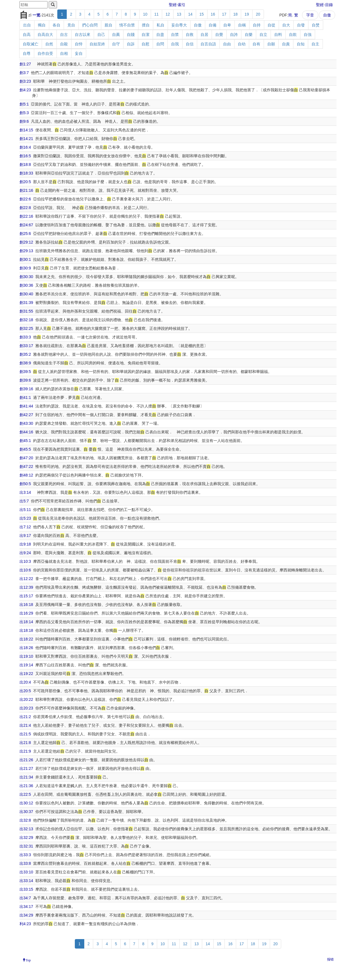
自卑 (227, 25)
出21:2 (25, 717)
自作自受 (45, 53)
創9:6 (24, 121)
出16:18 (26, 605)
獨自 (42, 25)
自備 (212, 25)
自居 (204, 35)
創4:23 (25, 90)
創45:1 (25, 441)
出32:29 (26, 837)
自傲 (327, 15)
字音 (310, 15)
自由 (227, 44)
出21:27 (26, 768)
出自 (27, 25)
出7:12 (25, 527)
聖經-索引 (177, 5)
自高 (27, 35)
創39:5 (25, 372)
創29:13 (26, 251)
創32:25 (26, 328)
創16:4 (25, 147)
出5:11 (25, 510)
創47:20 (26, 458)
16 (213, 14)
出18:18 (26, 630)
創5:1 (24, 104)
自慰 (145, 44)
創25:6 (25, 234)
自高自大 (45, 35)
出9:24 (25, 553)
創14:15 (26, 130)
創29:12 (26, 242)
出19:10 (26, 656)
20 (258, 14)
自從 (271, 25)
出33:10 (26, 872)
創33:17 (26, 346)
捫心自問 (90, 25)
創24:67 (26, 225)
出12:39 (26, 587)
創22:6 (25, 199)
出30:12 (26, 803)
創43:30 (26, 423)
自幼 (242, 44)
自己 (101, 35)
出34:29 (26, 915)
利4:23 (25, 924)
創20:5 (25, 182)
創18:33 (26, 173)
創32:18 (26, 320)
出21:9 (25, 751)
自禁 (175, 35)
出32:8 (25, 820)
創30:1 (25, 259)
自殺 (64, 44)
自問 (160, 44)
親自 (108, 25)
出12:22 (26, 579)
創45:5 (25, 449)
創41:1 (25, 397)
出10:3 (25, 561)
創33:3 (25, 337)
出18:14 (26, 622)
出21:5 (25, 734)
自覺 (219, 35)
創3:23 (25, 81)
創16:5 (25, 156)
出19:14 (26, 665)
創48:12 (26, 475)
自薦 (116, 35)
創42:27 (26, 415)
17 (224, 14)
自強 (308, 35)
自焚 (316, 25)
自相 (64, 53)
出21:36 (26, 786)
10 (145, 14)
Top (28, 960)
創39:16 (26, 389)
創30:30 (26, 277)
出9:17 (25, 536)
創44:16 (26, 432)
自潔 (145, 35)
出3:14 (25, 492)
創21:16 (26, 190)
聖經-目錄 (324, 5)
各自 (56, 25)
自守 (116, 44)
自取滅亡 (31, 44)
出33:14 (26, 881)
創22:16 (26, 216)
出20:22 (26, 699)
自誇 (234, 35)
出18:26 (26, 648)
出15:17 (26, 596)
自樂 (249, 35)
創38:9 (25, 363)
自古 (64, 35)
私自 (160, 25)
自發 (301, 25)
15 (202, 14)
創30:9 (25, 268)
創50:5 (25, 484)
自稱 (242, 25)
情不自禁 (127, 25)
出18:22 (26, 639)
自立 (263, 35)
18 (236, 14)
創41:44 (26, 406)
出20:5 (25, 691)
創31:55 (26, 311)
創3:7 (24, 73)
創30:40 (26, 294)
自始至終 (97, 44)
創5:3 (24, 113)
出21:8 (25, 743)
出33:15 (26, 889)
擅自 (146, 25)
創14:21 (26, 139)
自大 (286, 25)
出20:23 (26, 708)
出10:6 (25, 570)
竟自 (71, 25)
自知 (301, 44)
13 (179, 14)
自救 (190, 35)
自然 (49, 44)
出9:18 (25, 544)
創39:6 (25, 380)
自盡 (160, 35)
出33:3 (25, 855)
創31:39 (26, 303)
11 (157, 14)
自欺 (293, 35)
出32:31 (26, 846)
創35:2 (25, 354)
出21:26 (26, 760)
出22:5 (25, 794)
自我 (175, 44)
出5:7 (24, 501)
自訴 (131, 44)
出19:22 (26, 674)
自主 (315, 44)
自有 (256, 44)
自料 (278, 35)
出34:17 (26, 907)
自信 (190, 44)
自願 (271, 44)
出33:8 (25, 863)
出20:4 (25, 682)
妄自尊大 (179, 25)
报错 (330, 959)
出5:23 (25, 518)
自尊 (27, 53)
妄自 (79, 53)
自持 (257, 25)
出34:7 (25, 898)
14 (190, 14)
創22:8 (25, 208)
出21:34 (26, 777)
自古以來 (83, 35)
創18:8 (25, 164)
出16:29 (26, 613)
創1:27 (25, 64)
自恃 (79, 44)
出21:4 (25, 725)
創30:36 (26, 285)
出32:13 (26, 829)
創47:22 (26, 466)
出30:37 (26, 812)
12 (168, 14)
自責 (286, 44)
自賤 (131, 35)
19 (247, 14)
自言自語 (208, 44)
